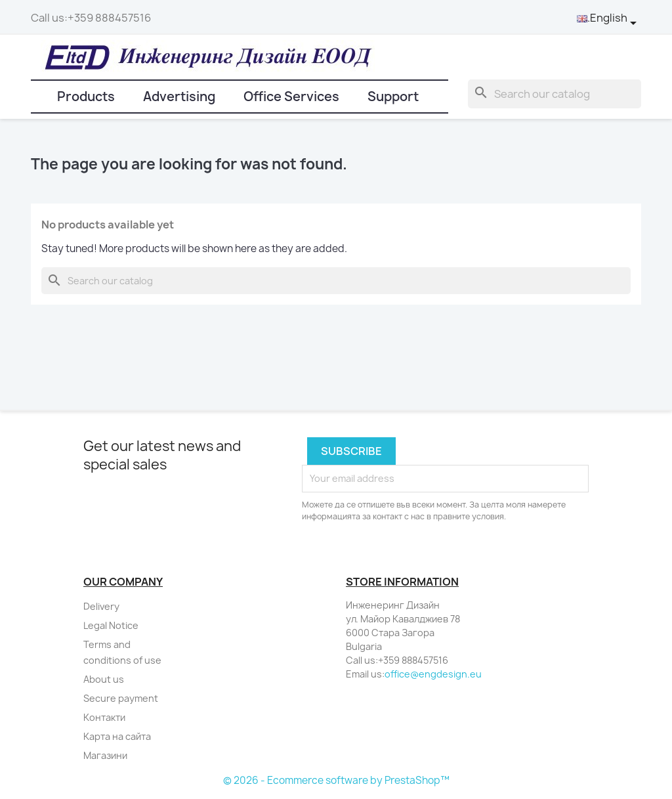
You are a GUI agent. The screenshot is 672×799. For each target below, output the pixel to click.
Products (86, 97)
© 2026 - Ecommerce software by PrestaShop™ (336, 780)
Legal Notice (111, 625)
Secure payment (121, 698)
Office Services (291, 97)
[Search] (555, 94)
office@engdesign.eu (433, 674)
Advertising (179, 97)
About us (104, 679)
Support (393, 97)
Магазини (105, 755)
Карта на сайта (117, 736)
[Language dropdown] (609, 18)
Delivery (101, 606)
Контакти (104, 717)
